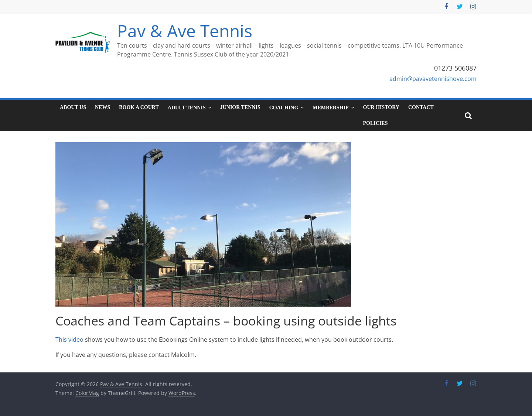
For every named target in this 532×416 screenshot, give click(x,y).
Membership (330, 108)
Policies (376, 123)
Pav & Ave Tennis (185, 31)
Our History (381, 107)
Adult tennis (187, 108)
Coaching (284, 108)
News (103, 107)
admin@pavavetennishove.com (433, 79)
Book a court (139, 107)
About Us (73, 107)
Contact (421, 107)
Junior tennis (240, 107)
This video (69, 340)
